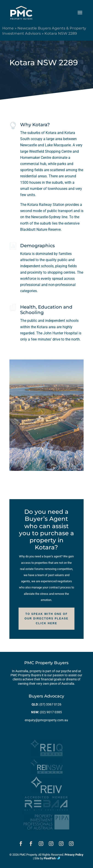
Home (8, 28)
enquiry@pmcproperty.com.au (46, 720)
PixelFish (52, 858)
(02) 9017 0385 (51, 712)
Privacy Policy (74, 855)
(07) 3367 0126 (50, 704)
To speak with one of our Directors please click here (46, 619)
